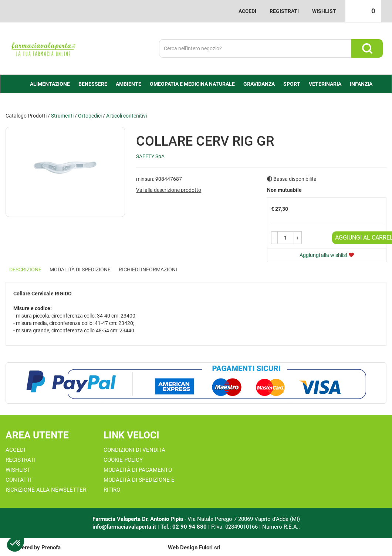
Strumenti (62, 116)
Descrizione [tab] (25, 269)
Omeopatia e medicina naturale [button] (192, 84)
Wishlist (324, 11)
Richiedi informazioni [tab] (148, 269)
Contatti (18, 480)
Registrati (284, 11)
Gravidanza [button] (259, 84)
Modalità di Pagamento (138, 470)
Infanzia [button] (361, 84)
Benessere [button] (93, 84)
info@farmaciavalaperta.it (124, 527)
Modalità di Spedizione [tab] (80, 269)
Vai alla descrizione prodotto (169, 190)
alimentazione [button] (50, 84)
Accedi (247, 11)
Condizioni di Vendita (134, 450)
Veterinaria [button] (325, 84)
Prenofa (51, 547)
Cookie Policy (123, 460)
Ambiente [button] (129, 84)
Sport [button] (292, 84)
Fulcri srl (210, 547)
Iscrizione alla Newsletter (46, 490)
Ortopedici (90, 116)
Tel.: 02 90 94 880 (184, 527)
